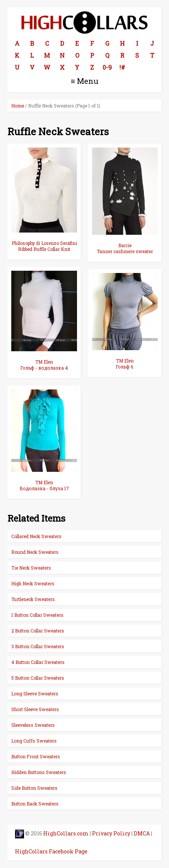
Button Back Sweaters (35, 804)
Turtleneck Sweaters (33, 599)
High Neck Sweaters (33, 583)
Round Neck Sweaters (35, 552)
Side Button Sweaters (34, 788)
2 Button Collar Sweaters (38, 631)
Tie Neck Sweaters (31, 568)
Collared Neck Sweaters (36, 536)
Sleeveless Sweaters (33, 725)
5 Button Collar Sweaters (38, 678)
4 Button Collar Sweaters (38, 662)
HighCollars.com (66, 833)
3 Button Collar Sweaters (38, 646)
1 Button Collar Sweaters (37, 615)
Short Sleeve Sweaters (35, 709)
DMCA (142, 833)
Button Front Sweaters (36, 756)
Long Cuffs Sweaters (34, 741)
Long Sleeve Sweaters (35, 694)
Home (18, 106)
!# (122, 67)
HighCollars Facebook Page (51, 851)
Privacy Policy (111, 833)
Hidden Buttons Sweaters (39, 772)
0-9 (107, 67)
